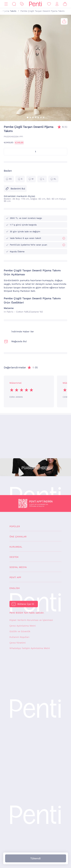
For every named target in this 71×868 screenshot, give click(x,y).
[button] (28, 117)
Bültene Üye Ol (26, 604)
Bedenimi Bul (15, 189)
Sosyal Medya (18, 567)
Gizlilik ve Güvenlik (20, 631)
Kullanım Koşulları (19, 637)
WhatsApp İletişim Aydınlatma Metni (30, 648)
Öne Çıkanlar (18, 537)
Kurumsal (16, 547)
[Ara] (14, 4)
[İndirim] (22, 4)
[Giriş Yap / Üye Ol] (57, 4)
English (15, 588)
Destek (14, 557)
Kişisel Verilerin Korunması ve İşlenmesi (31, 620)
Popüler (15, 526)
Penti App (15, 577)
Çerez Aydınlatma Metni (23, 626)
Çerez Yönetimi (18, 643)
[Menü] (6, 4)
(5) (65, 127)
